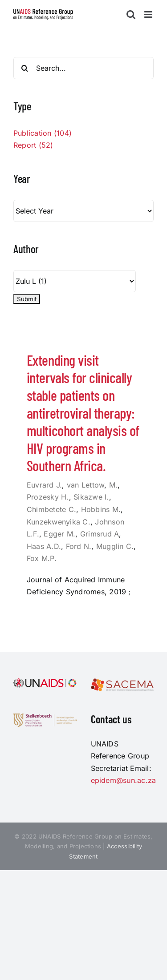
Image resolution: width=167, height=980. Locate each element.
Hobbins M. (101, 509)
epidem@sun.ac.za (124, 780)
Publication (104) (43, 133)
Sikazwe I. (91, 497)
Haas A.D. (44, 546)
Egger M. (59, 534)
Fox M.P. (42, 558)
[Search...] (83, 68)
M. (113, 485)
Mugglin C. (115, 546)
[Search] (24, 68)
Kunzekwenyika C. (59, 522)
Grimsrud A (100, 534)
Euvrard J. (44, 485)
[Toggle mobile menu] (149, 14)
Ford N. (79, 546)
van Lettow (86, 485)
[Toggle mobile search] (131, 14)
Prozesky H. (48, 497)
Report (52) (33, 145)
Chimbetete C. (51, 509)
